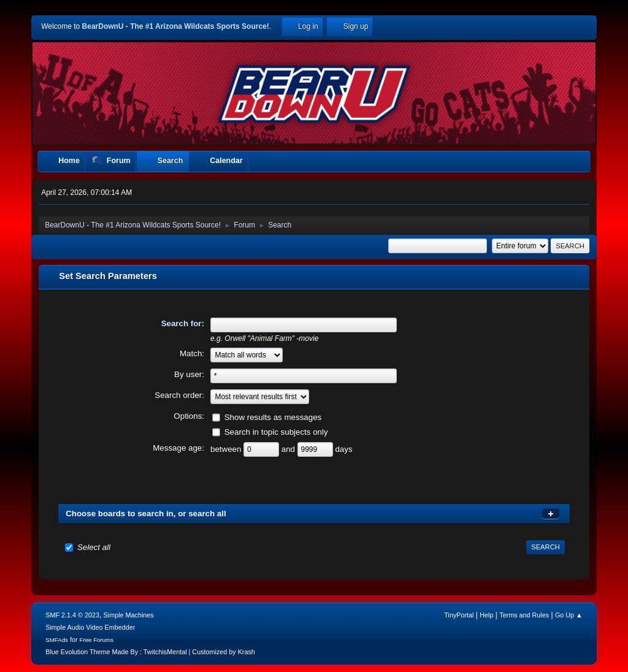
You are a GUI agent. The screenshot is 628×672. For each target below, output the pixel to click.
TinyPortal (459, 615)
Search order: (179, 395)
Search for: (183, 323)
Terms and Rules (524, 615)
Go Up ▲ (569, 615)
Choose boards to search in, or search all (146, 514)
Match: (192, 353)
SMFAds (57, 640)
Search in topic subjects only (276, 431)
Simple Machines (129, 615)
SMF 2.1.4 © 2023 (72, 615)
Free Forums (97, 640)
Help (486, 615)
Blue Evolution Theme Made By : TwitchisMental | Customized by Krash (150, 652)
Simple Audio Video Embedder (90, 627)
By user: (189, 374)
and (289, 449)
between (227, 449)
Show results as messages (273, 417)
